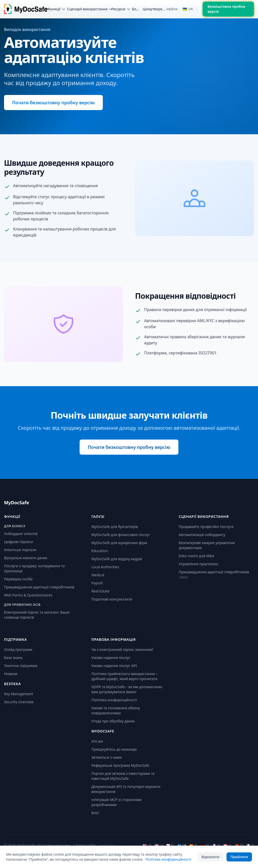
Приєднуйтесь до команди (114, 749)
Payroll (97, 583)
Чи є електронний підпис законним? (122, 649)
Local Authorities (105, 567)
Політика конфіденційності (114, 700)
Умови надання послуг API (114, 666)
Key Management (19, 694)
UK (147, 845)
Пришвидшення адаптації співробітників (39, 587)
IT (250, 845)
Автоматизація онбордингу (202, 535)
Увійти (172, 9)
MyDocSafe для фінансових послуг (121, 535)
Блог (136, 9)
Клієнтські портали (20, 550)
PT (239, 845)
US (159, 845)
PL (170, 845)
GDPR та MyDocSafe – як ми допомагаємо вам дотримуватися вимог (127, 689)
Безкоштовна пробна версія (227, 9)
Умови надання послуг (111, 658)
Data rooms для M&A (196, 556)
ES (193, 845)
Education (100, 551)
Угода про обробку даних (113, 721)
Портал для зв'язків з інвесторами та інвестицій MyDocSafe (123, 776)
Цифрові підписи (19, 542)
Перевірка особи (18, 579)
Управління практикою (198, 564)
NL (228, 845)
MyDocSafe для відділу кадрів (117, 559)
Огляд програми (18, 649)
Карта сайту (86, 845)
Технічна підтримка (21, 666)
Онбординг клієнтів (21, 534)
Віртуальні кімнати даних (26, 558)
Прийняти (239, 857)
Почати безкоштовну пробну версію (53, 103)
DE (205, 845)
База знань (13, 658)
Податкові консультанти (112, 599)
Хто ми (97, 741)
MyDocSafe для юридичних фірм (119, 543)
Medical (98, 575)
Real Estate (101, 591)
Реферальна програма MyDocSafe (120, 765)
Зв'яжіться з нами (107, 757)
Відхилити (211, 857)
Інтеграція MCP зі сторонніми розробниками (117, 802)
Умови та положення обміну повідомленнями (116, 710)
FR (216, 845)
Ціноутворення (154, 9)
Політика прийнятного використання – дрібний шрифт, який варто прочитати (125, 676)
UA (182, 845)
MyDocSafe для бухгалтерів (115, 527)
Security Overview (19, 702)
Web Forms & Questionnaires (28, 595)
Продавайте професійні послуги (206, 527)
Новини (11, 674)
